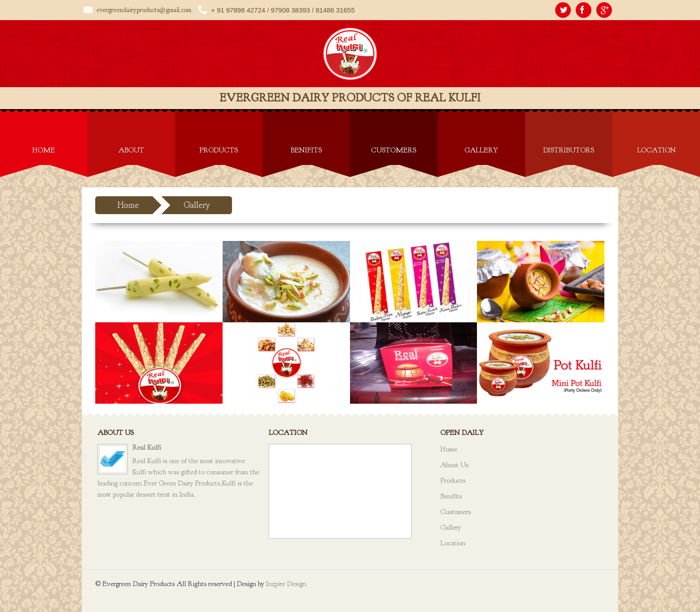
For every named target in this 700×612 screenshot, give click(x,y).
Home (44, 150)
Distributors (569, 150)
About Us (454, 465)
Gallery (481, 150)
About (131, 150)
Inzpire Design (286, 584)
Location (656, 150)
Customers (394, 150)
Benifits (306, 150)
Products (219, 150)
